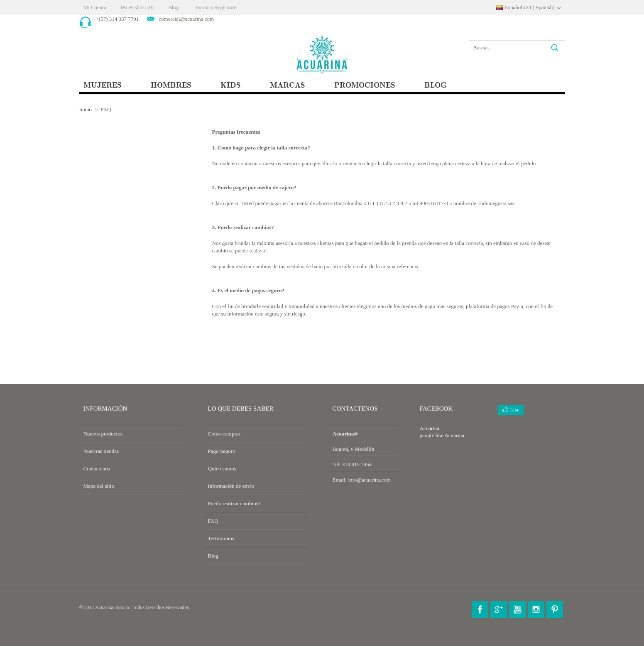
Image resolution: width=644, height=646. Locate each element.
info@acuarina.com (369, 480)
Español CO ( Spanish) (530, 7)
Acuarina (454, 435)
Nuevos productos (103, 434)
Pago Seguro (222, 451)
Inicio (86, 109)
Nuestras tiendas (101, 451)
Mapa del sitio (99, 486)
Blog (173, 7)
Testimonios (221, 538)
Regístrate (225, 7)
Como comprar (224, 434)
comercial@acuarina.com (186, 19)
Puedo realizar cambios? (234, 503)
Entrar (202, 7)
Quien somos (222, 469)
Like (515, 410)
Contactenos (97, 469)
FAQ (213, 521)
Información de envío (231, 486)
